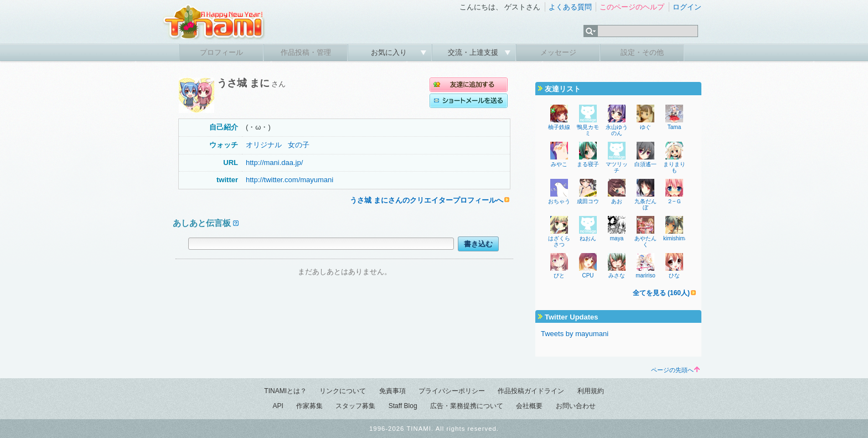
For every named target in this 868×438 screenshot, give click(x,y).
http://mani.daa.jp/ (274, 163)
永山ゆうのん (617, 130)
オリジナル (264, 145)
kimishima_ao (680, 238)
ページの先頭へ (675, 370)
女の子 (299, 145)
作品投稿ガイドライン (531, 391)
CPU (588, 275)
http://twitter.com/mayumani (290, 180)
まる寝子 (588, 164)
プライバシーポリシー (452, 391)
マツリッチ (617, 167)
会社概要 (529, 406)
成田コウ (588, 201)
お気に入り (390, 52)
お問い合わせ (576, 406)
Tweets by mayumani (575, 334)
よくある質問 (570, 7)
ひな (674, 275)
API (278, 406)
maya (617, 238)
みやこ (559, 164)
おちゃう (559, 201)
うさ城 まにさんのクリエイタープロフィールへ (427, 200)
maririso (645, 275)
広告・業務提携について (467, 406)
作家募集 (309, 406)
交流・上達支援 (474, 52)
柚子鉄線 (559, 127)
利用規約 (591, 391)
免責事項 (392, 391)
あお (617, 201)
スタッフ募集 (355, 406)
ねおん (588, 238)
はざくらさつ (559, 241)
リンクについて (343, 391)
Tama (674, 127)
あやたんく (645, 241)
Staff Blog (403, 406)
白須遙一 (645, 164)
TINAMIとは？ (285, 391)
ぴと (559, 275)
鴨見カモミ (588, 130)
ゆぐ (645, 127)
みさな (617, 275)
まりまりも (674, 167)
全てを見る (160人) (661, 293)
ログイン (687, 7)
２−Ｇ (674, 201)
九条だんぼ (645, 204)
